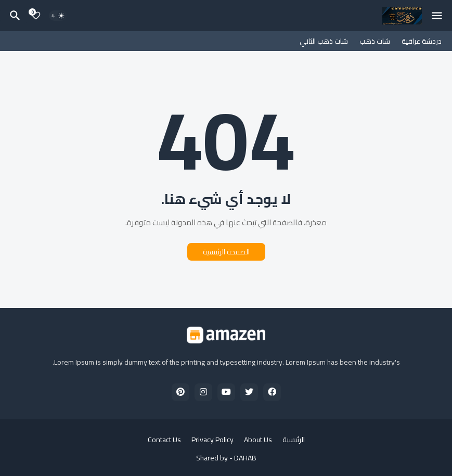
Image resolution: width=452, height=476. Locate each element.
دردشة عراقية (422, 41)
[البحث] (14, 16)
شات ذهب (375, 41)
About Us (258, 440)
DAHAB (245, 458)
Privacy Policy (212, 440)
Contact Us (164, 440)
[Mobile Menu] (437, 16)
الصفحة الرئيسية (226, 252)
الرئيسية (294, 440)
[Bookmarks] (36, 16)
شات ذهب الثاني (324, 41)
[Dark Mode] (58, 16)
